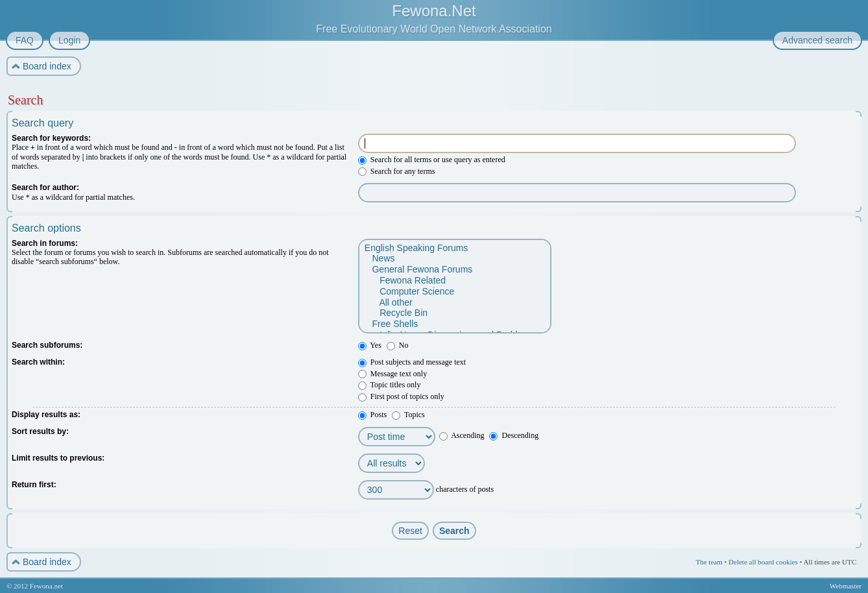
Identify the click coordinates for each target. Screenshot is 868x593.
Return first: (34, 485)
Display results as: (46, 415)
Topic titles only (390, 385)
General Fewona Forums (454, 270)
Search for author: (45, 188)
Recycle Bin (454, 313)
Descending (514, 435)
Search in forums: (45, 243)
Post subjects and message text (412, 362)
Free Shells (454, 324)
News (454, 259)
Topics (408, 415)
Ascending (462, 435)
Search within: (38, 362)
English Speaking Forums (454, 248)
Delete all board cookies (763, 562)
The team (709, 562)
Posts (372, 415)
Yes (370, 345)
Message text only (392, 374)
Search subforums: (47, 345)
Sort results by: (40, 431)
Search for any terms (397, 171)
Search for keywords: (51, 138)
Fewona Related (454, 281)
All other (454, 303)
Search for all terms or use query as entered (432, 160)
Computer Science (454, 292)
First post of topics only (401, 396)
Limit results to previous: (58, 458)
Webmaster (846, 586)
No (398, 345)
